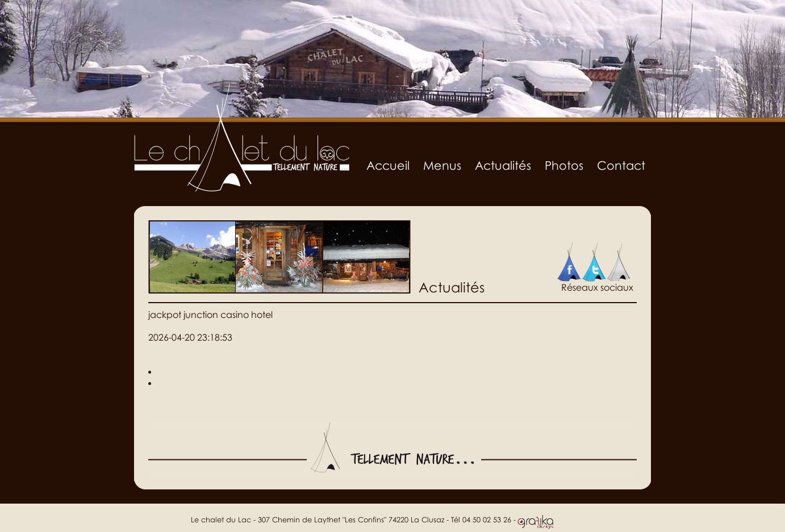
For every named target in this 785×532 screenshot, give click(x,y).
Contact (621, 165)
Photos (564, 165)
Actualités (503, 165)
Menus (442, 165)
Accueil (388, 165)
